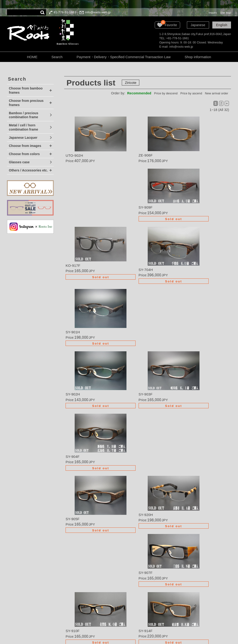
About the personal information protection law (138, 586)
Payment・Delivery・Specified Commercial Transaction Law (124, 57)
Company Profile (131, 595)
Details (92, 142)
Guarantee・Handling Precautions (135, 575)
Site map (226, 13)
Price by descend (155, 93)
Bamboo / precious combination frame (24, 115)
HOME (32, 57)
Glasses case (19, 162)
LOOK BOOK (128, 601)
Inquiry (213, 13)
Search (57, 57)
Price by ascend (185, 93)
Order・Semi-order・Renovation (134, 551)
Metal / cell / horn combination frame (23, 127)
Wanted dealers (130, 560)
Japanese (198, 25)
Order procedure (131, 567)
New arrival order (214, 93)
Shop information (198, 57)
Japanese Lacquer (23, 138)
